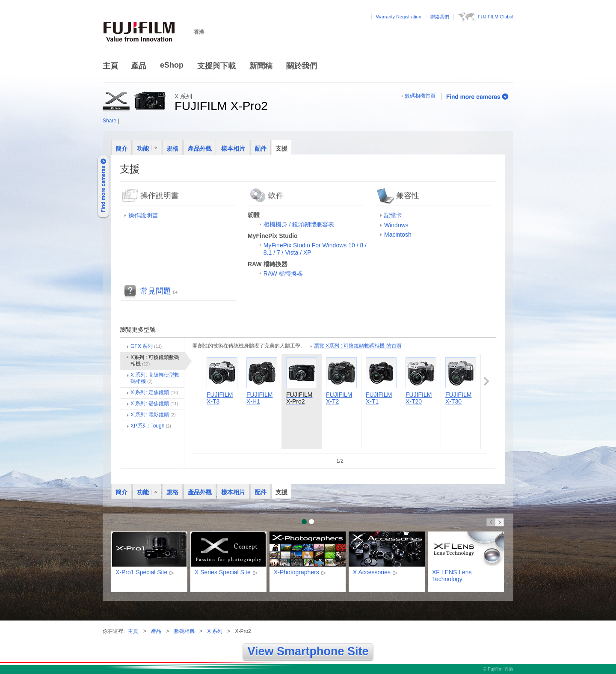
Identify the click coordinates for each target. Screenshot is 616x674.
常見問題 (156, 291)
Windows (396, 225)
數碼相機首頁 (420, 96)
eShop (172, 65)
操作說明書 (143, 215)
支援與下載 (216, 66)
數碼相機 (184, 631)
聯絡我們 (440, 17)
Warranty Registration (399, 17)
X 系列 (215, 631)
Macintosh (398, 235)
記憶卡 (393, 215)
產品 (139, 66)
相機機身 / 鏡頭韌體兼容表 (299, 224)
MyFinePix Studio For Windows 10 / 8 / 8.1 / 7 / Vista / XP (315, 249)
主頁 (110, 66)
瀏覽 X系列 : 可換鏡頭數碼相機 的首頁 (358, 346)
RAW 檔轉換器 (283, 273)
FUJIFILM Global (496, 17)
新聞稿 (261, 66)
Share (110, 121)
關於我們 (302, 66)
